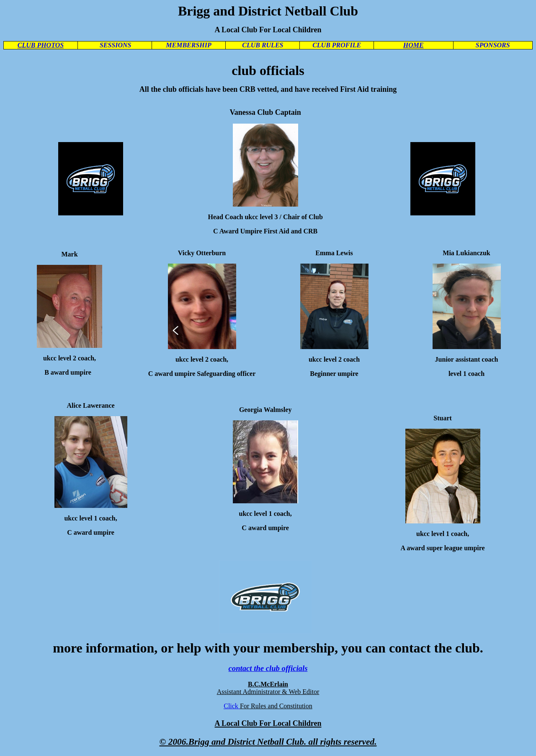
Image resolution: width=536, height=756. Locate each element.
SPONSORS (493, 45)
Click (232, 706)
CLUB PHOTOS (41, 45)
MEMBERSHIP (188, 45)
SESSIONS (116, 45)
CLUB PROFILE (337, 45)
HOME (414, 45)
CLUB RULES (263, 45)
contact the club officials (268, 668)
